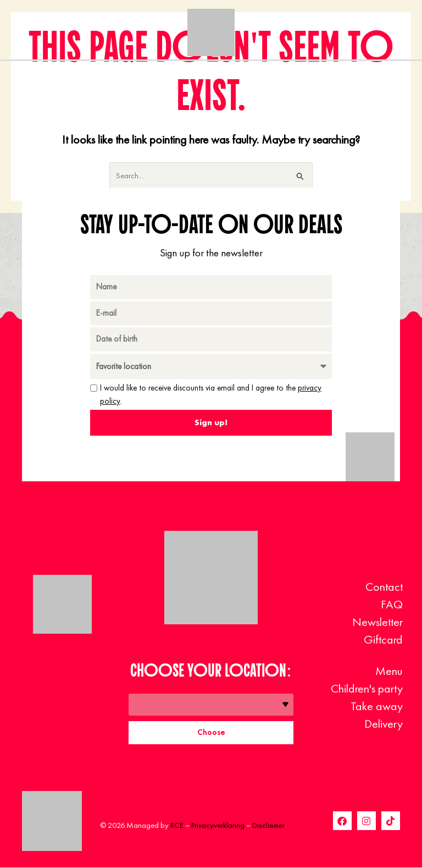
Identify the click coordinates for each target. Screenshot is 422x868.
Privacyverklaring (218, 826)
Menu (389, 671)
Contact (384, 587)
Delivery (384, 724)
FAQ (392, 604)
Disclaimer (268, 826)
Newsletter (377, 622)
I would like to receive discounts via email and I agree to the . (211, 394)
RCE (177, 826)
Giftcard (383, 639)
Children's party (367, 688)
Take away (377, 706)
